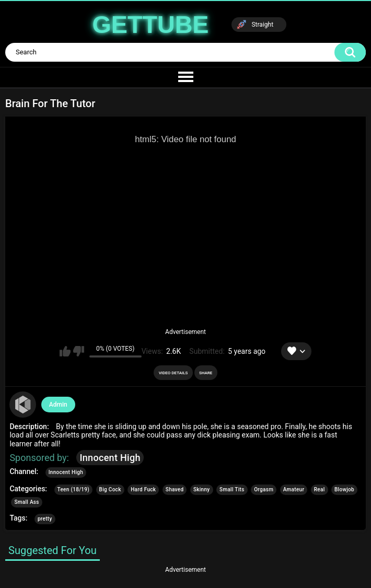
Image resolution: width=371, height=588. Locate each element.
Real (320, 489)
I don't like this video (79, 351)
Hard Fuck (143, 489)
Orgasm (264, 489)
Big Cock (110, 489)
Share (206, 373)
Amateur (294, 489)
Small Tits (232, 489)
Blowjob (344, 489)
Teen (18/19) (74, 489)
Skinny (202, 489)
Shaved (175, 489)
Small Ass (26, 502)
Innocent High (110, 458)
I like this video (65, 351)
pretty (45, 519)
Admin (58, 405)
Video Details (173, 373)
